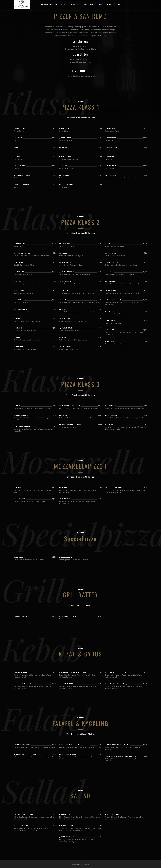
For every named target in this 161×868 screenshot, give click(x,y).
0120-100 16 (80, 71)
